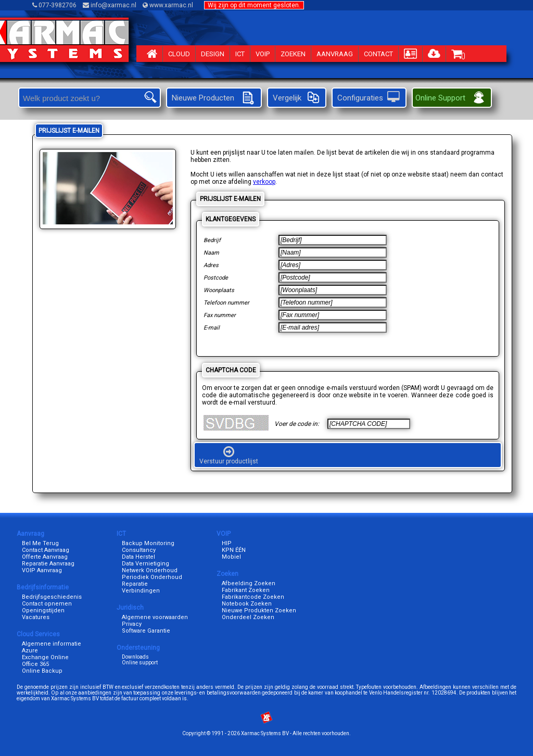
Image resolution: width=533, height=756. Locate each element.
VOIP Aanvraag (42, 570)
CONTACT (378, 54)
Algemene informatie (52, 644)
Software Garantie (146, 631)
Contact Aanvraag (46, 550)
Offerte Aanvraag (45, 557)
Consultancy (139, 550)
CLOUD (179, 54)
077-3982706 (55, 5)
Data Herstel (138, 557)
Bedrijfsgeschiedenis (52, 597)
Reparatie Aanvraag (48, 564)
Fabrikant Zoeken (246, 590)
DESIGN (213, 54)
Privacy (132, 624)
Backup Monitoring (148, 543)
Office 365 (35, 664)
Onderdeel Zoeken (248, 617)
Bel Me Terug (40, 543)
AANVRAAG (335, 54)
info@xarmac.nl (110, 5)
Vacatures (36, 617)
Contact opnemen (47, 604)
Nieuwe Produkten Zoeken (259, 610)
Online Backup (42, 671)
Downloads (135, 657)
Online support (140, 663)
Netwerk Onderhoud (150, 570)
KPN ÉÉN (234, 550)
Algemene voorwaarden (155, 617)
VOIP (263, 54)
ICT (240, 54)
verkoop (264, 182)
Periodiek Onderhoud (152, 577)
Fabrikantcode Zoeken (253, 597)
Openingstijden (43, 610)
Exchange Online (45, 657)
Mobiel (231, 557)
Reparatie (135, 584)
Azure (30, 651)
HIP (227, 543)
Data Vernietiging (145, 564)
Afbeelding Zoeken (249, 583)
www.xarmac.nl (169, 5)
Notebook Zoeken (247, 604)
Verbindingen (141, 591)
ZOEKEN (293, 54)
